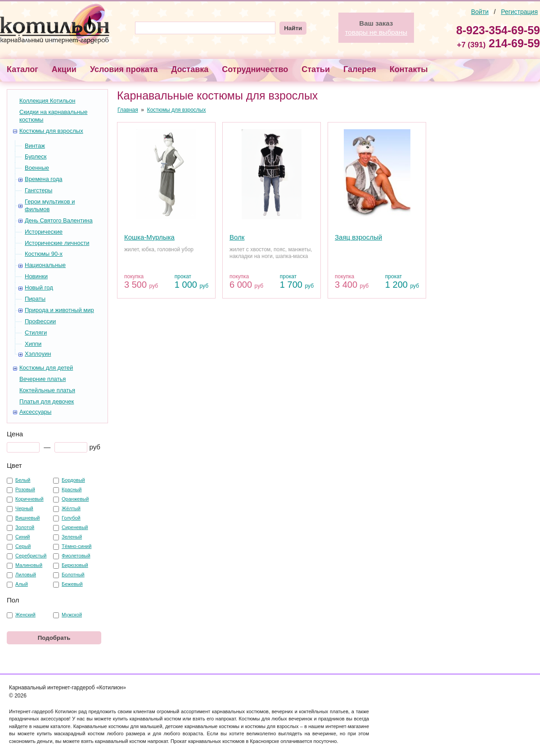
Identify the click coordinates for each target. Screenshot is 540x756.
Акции (64, 69)
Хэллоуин (38, 354)
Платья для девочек (47, 401)
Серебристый (31, 556)
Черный (24, 508)
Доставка (190, 69)
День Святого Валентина (59, 220)
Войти (480, 12)
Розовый (25, 489)
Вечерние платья (43, 379)
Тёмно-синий (76, 546)
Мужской (72, 615)
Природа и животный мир (59, 310)
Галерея (360, 69)
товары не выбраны (376, 32)
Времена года (44, 179)
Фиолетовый (76, 556)
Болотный (73, 575)
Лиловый (26, 575)
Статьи (316, 69)
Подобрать (54, 638)
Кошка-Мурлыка (149, 237)
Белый (23, 480)
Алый (22, 584)
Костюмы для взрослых (51, 131)
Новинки (36, 276)
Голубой (71, 518)
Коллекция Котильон (47, 101)
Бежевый (72, 584)
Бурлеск (36, 156)
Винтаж (35, 146)
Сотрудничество (255, 69)
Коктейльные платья (47, 390)
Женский (25, 615)
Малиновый (29, 565)
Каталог (22, 69)
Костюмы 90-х (44, 254)
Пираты (35, 299)
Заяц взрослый (358, 237)
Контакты (409, 69)
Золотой (25, 527)
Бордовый (73, 480)
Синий (22, 537)
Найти (293, 28)
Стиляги (36, 333)
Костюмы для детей (46, 368)
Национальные (45, 265)
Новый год (39, 287)
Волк (237, 237)
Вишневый (27, 518)
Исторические (44, 232)
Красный (72, 489)
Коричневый (29, 499)
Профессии (40, 321)
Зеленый (72, 537)
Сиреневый (75, 527)
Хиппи (33, 344)
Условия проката (124, 69)
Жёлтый (71, 508)
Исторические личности (57, 243)
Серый (23, 546)
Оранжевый (75, 499)
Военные (37, 168)
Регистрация (519, 12)
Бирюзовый (75, 565)
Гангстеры (38, 190)
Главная (128, 110)
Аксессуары (35, 412)
